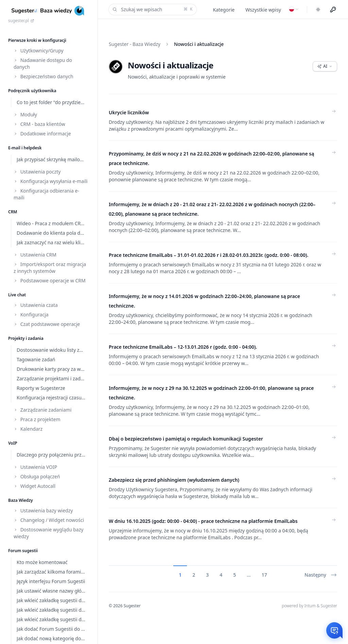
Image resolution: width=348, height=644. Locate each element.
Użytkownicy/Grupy (39, 51)
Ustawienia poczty (37, 172)
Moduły (25, 114)
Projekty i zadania (26, 338)
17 (264, 575)
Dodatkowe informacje (42, 134)
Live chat (17, 295)
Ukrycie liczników (129, 112)
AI (325, 66)
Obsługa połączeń (37, 476)
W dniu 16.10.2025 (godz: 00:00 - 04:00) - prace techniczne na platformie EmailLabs (203, 521)
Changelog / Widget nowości (49, 520)
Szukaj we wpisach (152, 10)
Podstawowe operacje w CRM (50, 280)
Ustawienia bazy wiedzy (43, 510)
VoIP (13, 443)
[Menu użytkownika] (333, 10)
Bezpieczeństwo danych (43, 76)
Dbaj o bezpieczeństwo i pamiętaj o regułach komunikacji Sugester (186, 439)
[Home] (49, 11)
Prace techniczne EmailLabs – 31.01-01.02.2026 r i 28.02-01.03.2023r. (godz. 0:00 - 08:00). (208, 255)
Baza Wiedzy (21, 500)
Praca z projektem (37, 419)
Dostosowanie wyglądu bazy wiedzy (48, 533)
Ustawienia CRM (35, 255)
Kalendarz (28, 429)
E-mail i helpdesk (25, 148)
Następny (321, 575)
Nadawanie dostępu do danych (43, 63)
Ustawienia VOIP (35, 467)
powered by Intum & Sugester (309, 606)
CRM (13, 212)
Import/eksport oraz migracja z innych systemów (50, 268)
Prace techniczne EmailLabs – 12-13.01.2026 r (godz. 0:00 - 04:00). (183, 347)
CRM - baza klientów (39, 124)
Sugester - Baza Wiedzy (135, 44)
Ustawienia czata (36, 305)
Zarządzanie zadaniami (42, 410)
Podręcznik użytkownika (32, 91)
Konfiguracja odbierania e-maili (46, 194)
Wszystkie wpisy (263, 10)
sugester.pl (21, 21)
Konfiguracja (31, 315)
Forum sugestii (23, 551)
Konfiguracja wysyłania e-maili (51, 181)
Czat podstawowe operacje (47, 324)
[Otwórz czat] (334, 630)
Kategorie (224, 10)
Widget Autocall (34, 486)
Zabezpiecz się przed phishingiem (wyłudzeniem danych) (174, 480)
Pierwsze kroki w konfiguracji (37, 40)
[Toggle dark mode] (318, 10)
